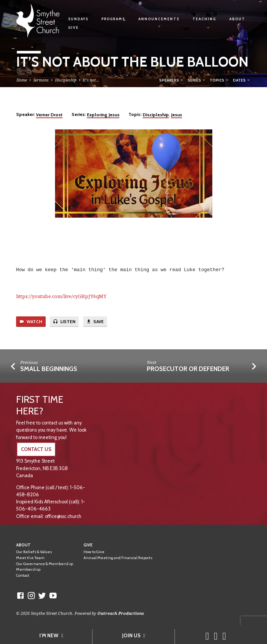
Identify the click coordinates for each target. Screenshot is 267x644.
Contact (23, 575)
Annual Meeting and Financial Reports (118, 558)
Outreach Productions (121, 613)
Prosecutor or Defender (188, 369)
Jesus (177, 115)
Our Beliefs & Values (34, 552)
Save (95, 322)
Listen (64, 322)
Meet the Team (30, 558)
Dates (242, 80)
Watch (31, 322)
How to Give (94, 552)
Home (22, 80)
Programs (113, 19)
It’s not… (91, 80)
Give (73, 27)
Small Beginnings (49, 369)
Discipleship (66, 80)
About (237, 19)
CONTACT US (36, 449)
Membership (28, 569)
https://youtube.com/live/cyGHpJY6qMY (61, 296)
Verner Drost (49, 115)
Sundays (78, 19)
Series (197, 80)
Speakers (172, 80)
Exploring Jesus (103, 115)
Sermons (41, 80)
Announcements (159, 19)
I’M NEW (51, 635)
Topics (219, 80)
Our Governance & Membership (45, 564)
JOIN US (134, 635)
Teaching (204, 19)
